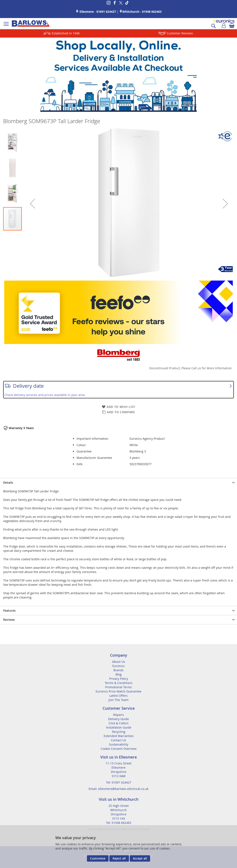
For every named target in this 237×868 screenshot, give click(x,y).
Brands (118, 670)
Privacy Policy (119, 679)
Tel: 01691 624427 (119, 782)
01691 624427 (106, 12)
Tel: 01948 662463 (119, 823)
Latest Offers (118, 696)
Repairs (119, 715)
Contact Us (118, 740)
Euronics (118, 666)
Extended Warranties (119, 736)
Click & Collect (118, 723)
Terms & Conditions (119, 683)
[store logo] (31, 24)
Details (8, 482)
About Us (119, 662)
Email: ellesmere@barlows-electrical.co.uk (118, 789)
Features (9, 610)
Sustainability (119, 744)
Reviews (9, 620)
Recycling (119, 732)
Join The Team (118, 700)
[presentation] (118, 482)
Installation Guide (119, 727)
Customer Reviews (180, 33)
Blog (119, 674)
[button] (32, 204)
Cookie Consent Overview (119, 749)
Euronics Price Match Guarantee (118, 691)
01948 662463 (152, 12)
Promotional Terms (118, 687)
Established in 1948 (66, 33)
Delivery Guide (118, 719)
